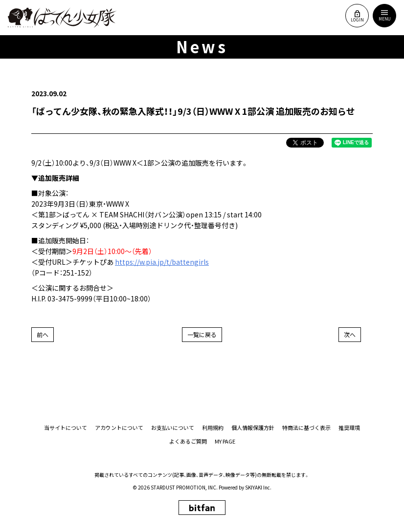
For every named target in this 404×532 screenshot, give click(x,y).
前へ (43, 334)
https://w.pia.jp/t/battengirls (162, 262)
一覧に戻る (202, 334)
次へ (350, 334)
